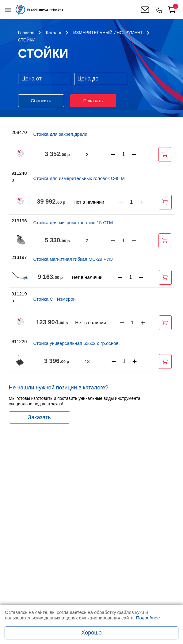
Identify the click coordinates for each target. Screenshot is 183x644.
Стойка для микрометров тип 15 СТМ (73, 222)
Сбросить (41, 101)
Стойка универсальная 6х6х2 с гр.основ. (77, 343)
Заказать (39, 417)
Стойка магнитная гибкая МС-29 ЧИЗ (73, 259)
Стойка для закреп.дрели (60, 134)
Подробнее (148, 618)
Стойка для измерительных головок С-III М (79, 178)
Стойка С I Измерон (55, 299)
